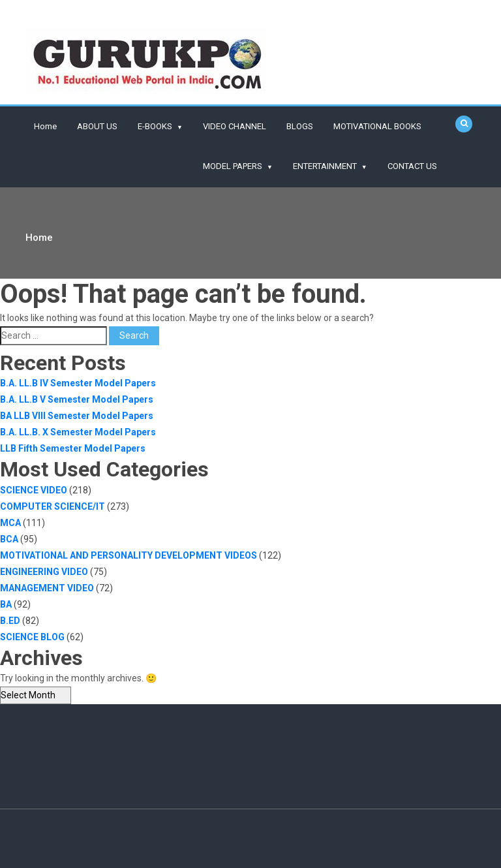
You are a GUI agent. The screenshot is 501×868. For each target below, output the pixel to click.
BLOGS (300, 126)
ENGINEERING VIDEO (44, 572)
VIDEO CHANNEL (235, 126)
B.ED (10, 621)
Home (45, 126)
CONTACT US (412, 166)
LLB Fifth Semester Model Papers (73, 448)
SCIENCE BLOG (32, 637)
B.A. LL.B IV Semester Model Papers (78, 383)
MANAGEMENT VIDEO (47, 588)
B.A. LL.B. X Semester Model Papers (78, 432)
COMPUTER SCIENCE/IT (53, 506)
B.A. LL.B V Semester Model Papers (77, 399)
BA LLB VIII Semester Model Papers (77, 416)
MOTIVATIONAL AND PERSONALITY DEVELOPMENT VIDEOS (129, 555)
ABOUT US (97, 126)
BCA (9, 539)
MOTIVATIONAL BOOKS (377, 126)
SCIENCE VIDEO (34, 490)
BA (6, 604)
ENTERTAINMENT (325, 166)
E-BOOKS (155, 126)
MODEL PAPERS (233, 166)
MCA (10, 523)
